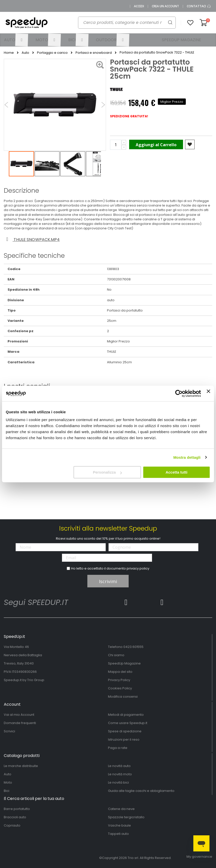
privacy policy (138, 568)
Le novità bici (118, 782)
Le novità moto (120, 774)
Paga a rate (118, 748)
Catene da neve (121, 809)
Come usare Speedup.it (128, 723)
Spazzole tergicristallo (126, 817)
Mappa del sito (120, 672)
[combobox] (124, 24)
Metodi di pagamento (126, 715)
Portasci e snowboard (94, 53)
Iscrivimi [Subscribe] (108, 581)
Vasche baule (119, 825)
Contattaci (199, 6)
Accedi (139, 6)
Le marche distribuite (21, 766)
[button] (190, 23)
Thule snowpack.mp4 (32, 240)
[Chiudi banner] (208, 393)
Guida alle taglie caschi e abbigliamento (141, 791)
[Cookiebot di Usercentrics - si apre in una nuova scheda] (179, 393)
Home (9, 53)
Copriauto (12, 825)
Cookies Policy (120, 688)
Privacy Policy (119, 680)
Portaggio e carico (52, 53)
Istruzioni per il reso (124, 739)
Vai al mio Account (19, 715)
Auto (25, 53)
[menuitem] (16, 40)
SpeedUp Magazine (124, 663)
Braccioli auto (15, 817)
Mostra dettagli (187, 457)
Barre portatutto (17, 809)
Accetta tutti (177, 472)
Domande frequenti (20, 723)
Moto (8, 782)
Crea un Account (165, 6)
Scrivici (9, 731)
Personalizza (107, 472)
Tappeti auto (118, 834)
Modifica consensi (123, 697)
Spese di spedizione (125, 731)
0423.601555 (133, 647)
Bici (7, 791)
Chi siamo (116, 655)
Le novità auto (119, 766)
